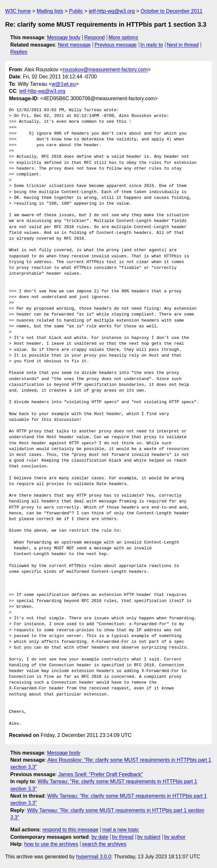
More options (124, 37)
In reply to (152, 45)
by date (100, 837)
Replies (19, 52)
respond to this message (70, 830)
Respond (95, 37)
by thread (123, 837)
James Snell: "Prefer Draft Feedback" (100, 774)
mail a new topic (121, 830)
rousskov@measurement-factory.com (105, 70)
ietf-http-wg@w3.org (112, 11)
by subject (149, 837)
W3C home (18, 11)
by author (175, 837)
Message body (64, 37)
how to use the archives (51, 844)
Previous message (116, 45)
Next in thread (183, 45)
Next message (74, 45)
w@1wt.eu (64, 84)
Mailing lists (50, 11)
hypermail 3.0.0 (93, 857)
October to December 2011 (172, 11)
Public (76, 11)
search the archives (104, 844)
